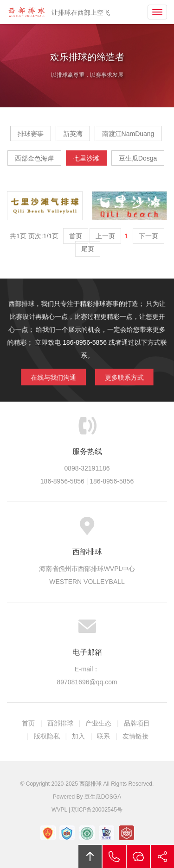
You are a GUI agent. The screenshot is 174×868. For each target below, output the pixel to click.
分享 (162, 856)
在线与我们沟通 (54, 377)
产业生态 (98, 723)
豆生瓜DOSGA (103, 797)
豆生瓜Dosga (138, 158)
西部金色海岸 (34, 158)
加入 (78, 736)
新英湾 (73, 134)
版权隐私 (47, 736)
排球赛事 (31, 134)
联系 (103, 736)
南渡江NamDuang (128, 134)
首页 (28, 723)
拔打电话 (114, 856)
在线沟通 (138, 856)
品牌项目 (137, 723)
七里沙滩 (86, 158)
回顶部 (90, 856)
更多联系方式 (123, 377)
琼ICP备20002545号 (97, 810)
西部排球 (26, 12)
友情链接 (135, 736)
